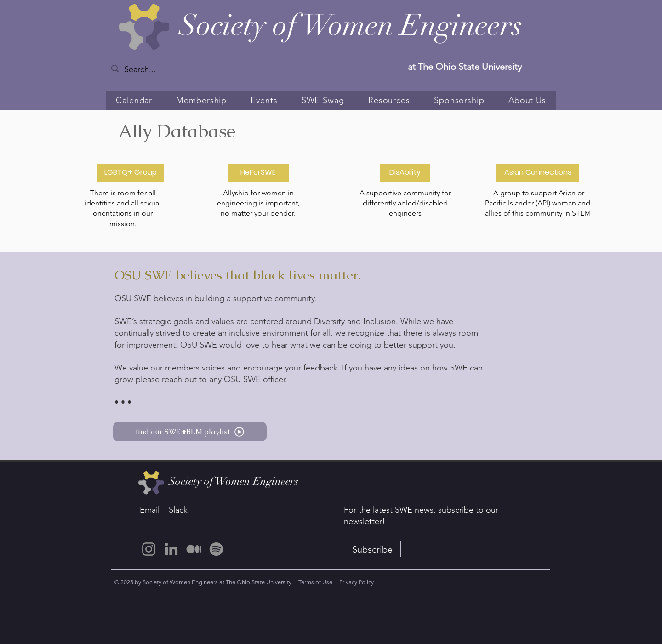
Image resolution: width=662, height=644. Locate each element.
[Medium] (194, 549)
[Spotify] (216, 549)
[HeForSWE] (258, 173)
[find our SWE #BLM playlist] (190, 432)
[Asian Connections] (538, 173)
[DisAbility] (405, 173)
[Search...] (151, 70)
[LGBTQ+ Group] (131, 173)
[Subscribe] (372, 549)
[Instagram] (149, 549)
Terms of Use (315, 582)
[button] (201, 100)
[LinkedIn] (171, 549)
